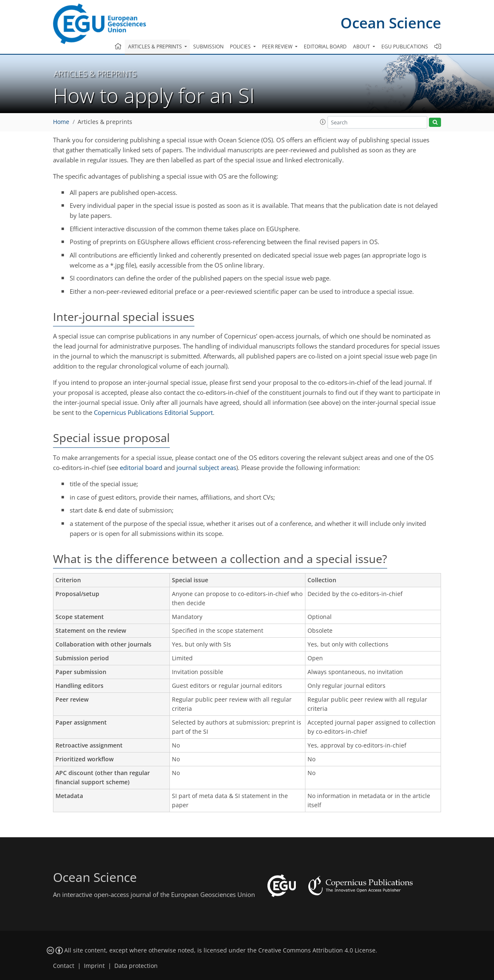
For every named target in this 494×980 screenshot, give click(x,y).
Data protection (136, 966)
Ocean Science (391, 23)
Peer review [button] (278, 47)
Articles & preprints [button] (156, 47)
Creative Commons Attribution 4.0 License (317, 950)
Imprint (94, 966)
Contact (64, 966)
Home (61, 122)
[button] (323, 122)
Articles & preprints (105, 122)
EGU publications (405, 47)
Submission (208, 47)
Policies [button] (241, 47)
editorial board (141, 467)
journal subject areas (206, 467)
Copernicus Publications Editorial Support (153, 412)
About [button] (362, 47)
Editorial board (325, 47)
